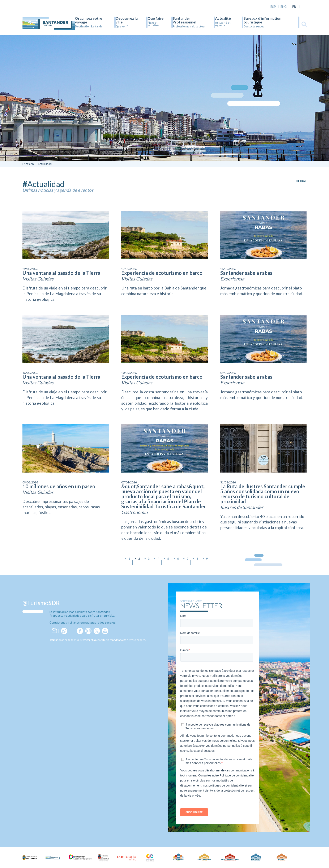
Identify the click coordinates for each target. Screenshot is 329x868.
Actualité (223, 18)
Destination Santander (89, 26)
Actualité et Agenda (223, 24)
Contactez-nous (254, 26)
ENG (284, 7)
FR (294, 7)
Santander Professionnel (185, 20)
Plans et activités (153, 24)
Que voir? (122, 26)
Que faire (155, 18)
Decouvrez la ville (127, 20)
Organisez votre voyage (89, 20)
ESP (273, 7)
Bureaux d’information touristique (262, 20)
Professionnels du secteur (189, 26)
